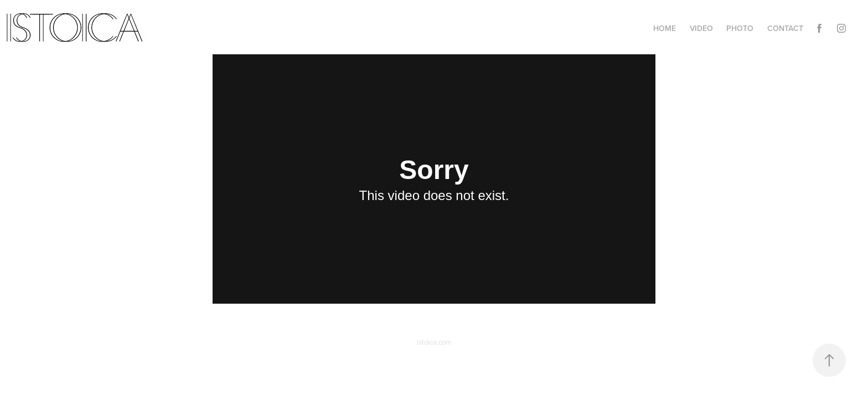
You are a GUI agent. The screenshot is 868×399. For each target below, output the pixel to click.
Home (665, 28)
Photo (740, 28)
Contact (785, 28)
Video (701, 28)
